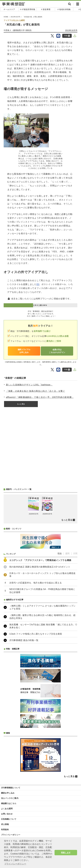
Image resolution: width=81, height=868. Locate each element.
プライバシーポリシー (11, 835)
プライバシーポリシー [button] (15, 864)
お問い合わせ (7, 814)
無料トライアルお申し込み (24, 351)
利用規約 (5, 830)
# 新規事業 (46, 9)
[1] (38, 284)
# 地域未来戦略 (64, 9)
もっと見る (21, 404)
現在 (60, 554)
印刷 (67, 36)
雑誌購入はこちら (9, 803)
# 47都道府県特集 (28, 9)
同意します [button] (66, 853)
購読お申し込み (8, 793)
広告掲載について (9, 819)
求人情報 (5, 824)
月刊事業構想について (11, 788)
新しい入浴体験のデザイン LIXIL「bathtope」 (29, 385)
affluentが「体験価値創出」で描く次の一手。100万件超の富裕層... (40, 397)
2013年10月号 (71, 30)
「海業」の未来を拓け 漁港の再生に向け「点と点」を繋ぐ (36, 391)
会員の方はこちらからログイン (57, 351)
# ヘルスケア (9, 9)
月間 (75, 554)
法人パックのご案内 (10, 798)
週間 (67, 554)
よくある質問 (7, 809)
